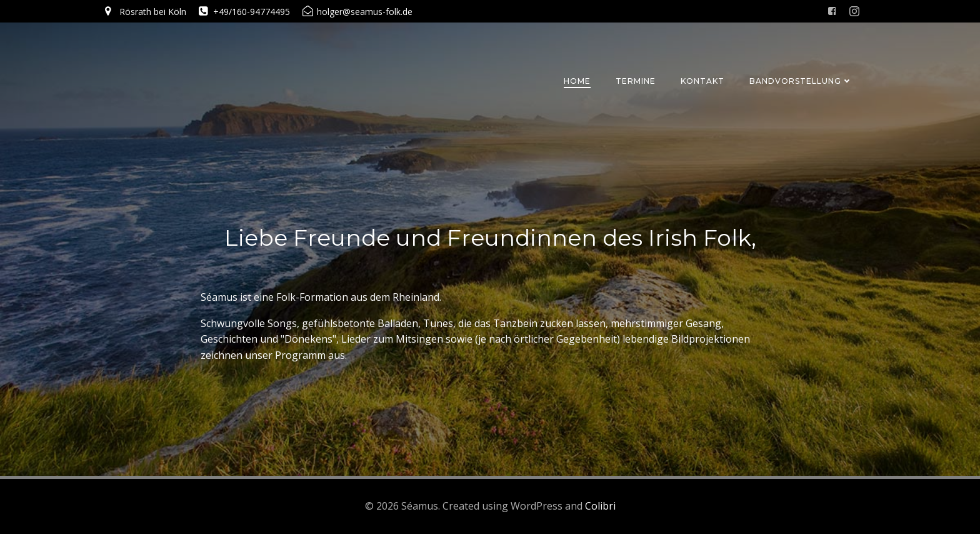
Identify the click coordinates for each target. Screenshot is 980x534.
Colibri (600, 506)
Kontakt (702, 81)
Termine (636, 81)
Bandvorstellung (801, 81)
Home (577, 81)
